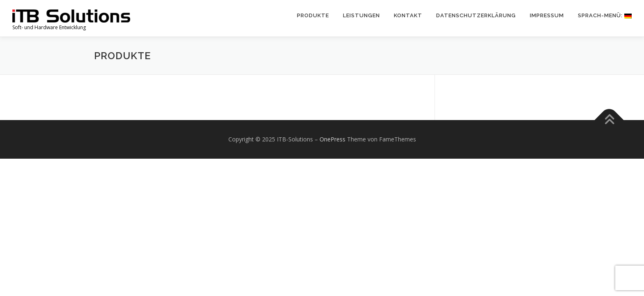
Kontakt (408, 15)
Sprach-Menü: (605, 15)
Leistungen (361, 15)
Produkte (313, 15)
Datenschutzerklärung (476, 15)
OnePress (332, 139)
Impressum (547, 15)
